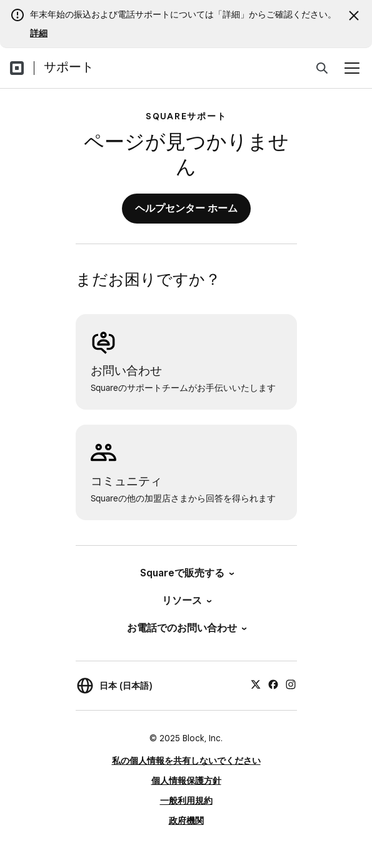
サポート (69, 67)
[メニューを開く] (352, 68)
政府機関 (186, 821)
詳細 (39, 33)
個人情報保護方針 (186, 781)
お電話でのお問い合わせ (186, 628)
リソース (186, 600)
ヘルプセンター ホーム (186, 208)
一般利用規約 (186, 801)
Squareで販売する (186, 573)
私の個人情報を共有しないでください (186, 761)
